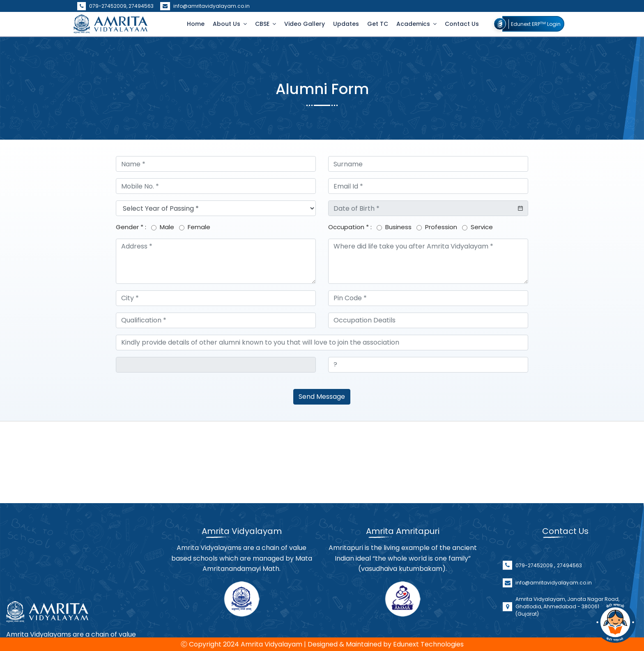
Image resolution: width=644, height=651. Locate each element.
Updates (346, 24)
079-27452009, (103, 6)
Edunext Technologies (428, 644)
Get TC (378, 24)
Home (196, 24)
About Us (227, 24)
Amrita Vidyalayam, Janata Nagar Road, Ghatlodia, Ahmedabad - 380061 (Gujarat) (567, 627)
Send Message (322, 397)
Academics (414, 24)
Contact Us (462, 24)
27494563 (141, 6)
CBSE (263, 24)
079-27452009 (535, 585)
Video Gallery (305, 24)
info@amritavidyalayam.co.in (205, 6)
